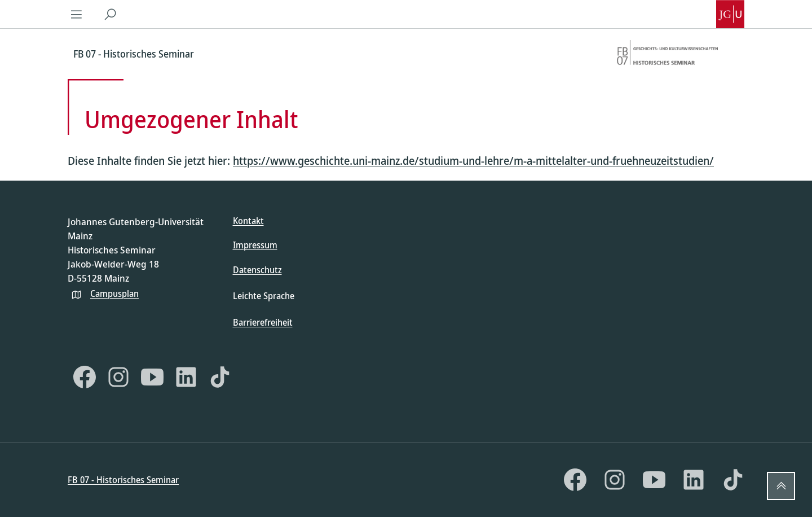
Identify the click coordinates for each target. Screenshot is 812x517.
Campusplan (114, 293)
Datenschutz (257, 270)
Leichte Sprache (264, 296)
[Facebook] (85, 377)
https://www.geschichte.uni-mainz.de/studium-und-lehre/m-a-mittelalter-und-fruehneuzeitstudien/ (473, 161)
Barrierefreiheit (263, 322)
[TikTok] (220, 377)
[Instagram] (118, 377)
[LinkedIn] (186, 377)
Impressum (255, 245)
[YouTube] (152, 377)
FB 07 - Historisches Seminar (123, 480)
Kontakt (248, 221)
